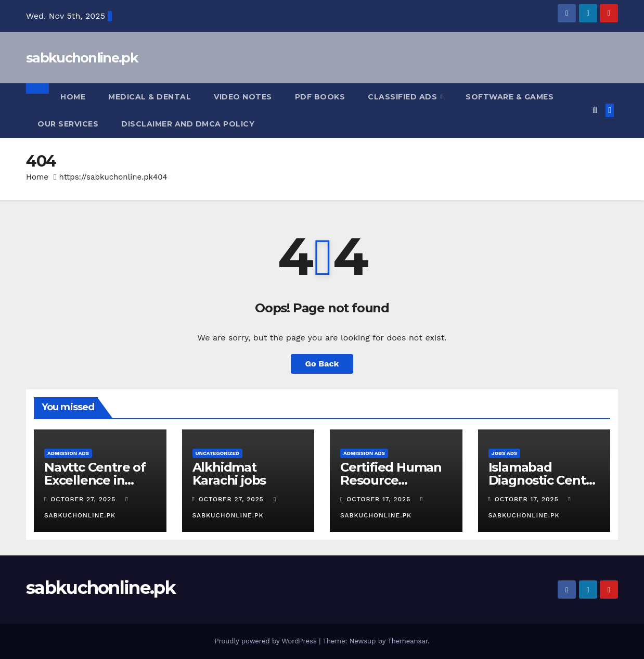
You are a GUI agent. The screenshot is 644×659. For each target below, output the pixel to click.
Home (73, 97)
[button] (595, 110)
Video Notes (243, 97)
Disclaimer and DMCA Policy (188, 124)
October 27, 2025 (84, 499)
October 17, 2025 (380, 499)
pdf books (320, 97)
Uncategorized (218, 453)
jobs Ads (505, 453)
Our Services (68, 124)
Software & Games (510, 97)
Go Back (322, 364)
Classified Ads (404, 97)
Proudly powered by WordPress (267, 641)
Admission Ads (68, 453)
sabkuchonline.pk (82, 58)
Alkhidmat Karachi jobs (229, 474)
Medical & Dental (150, 97)
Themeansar (408, 641)
